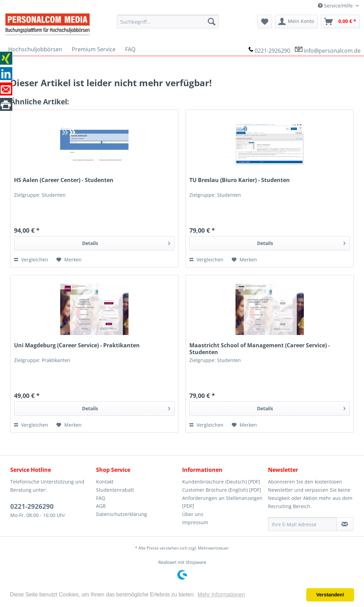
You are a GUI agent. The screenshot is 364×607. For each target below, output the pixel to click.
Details (126, 242)
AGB (101, 506)
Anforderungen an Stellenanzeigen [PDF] (222, 502)
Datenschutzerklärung (122, 514)
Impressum (195, 522)
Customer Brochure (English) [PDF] (222, 490)
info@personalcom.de (332, 51)
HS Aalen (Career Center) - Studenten (64, 180)
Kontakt (105, 482)
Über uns (193, 514)
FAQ (101, 498)
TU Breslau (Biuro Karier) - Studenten (240, 180)
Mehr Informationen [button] (221, 595)
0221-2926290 (272, 51)
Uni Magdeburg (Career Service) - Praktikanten (77, 345)
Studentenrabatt (115, 490)
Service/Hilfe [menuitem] (336, 6)
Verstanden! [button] (330, 595)
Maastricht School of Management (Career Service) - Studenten (260, 349)
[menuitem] (168, 22)
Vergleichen (31, 260)
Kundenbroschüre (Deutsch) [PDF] (221, 482)
